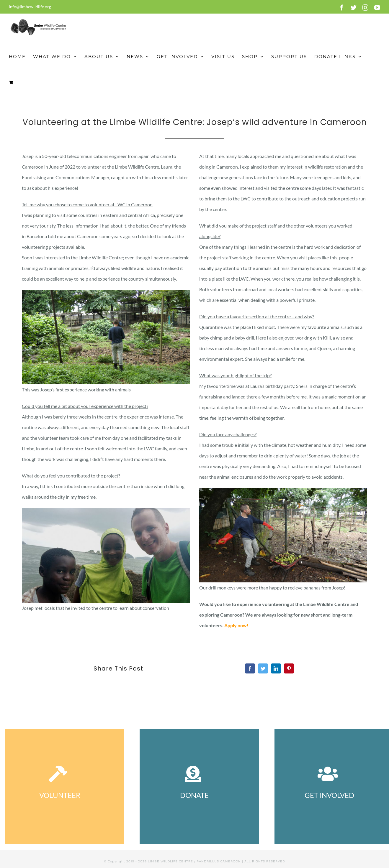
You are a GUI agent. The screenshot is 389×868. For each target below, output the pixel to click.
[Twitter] (263, 668)
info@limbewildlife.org (30, 7)
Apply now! (236, 625)
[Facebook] (250, 668)
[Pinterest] (289, 668)
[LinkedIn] (276, 668)
